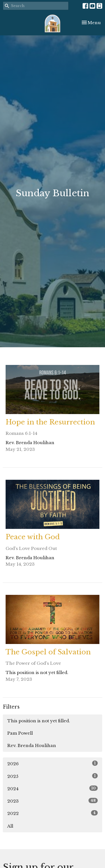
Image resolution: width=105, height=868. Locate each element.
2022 (53, 813)
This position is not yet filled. (39, 721)
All (10, 826)
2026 (53, 763)
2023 (53, 801)
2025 (53, 776)
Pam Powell (20, 733)
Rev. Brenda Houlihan (32, 745)
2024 (53, 788)
